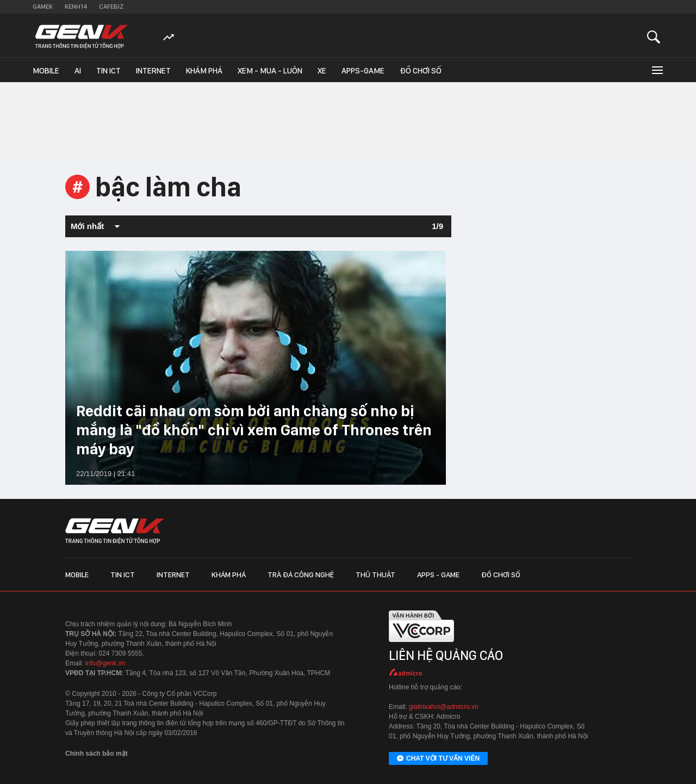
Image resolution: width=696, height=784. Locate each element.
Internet (153, 71)
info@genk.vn (105, 663)
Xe (322, 71)
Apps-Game (363, 71)
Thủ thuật (375, 575)
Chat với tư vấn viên (438, 759)
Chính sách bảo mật (97, 754)
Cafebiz (111, 7)
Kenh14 (76, 7)
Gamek (43, 7)
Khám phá (204, 71)
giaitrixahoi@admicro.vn (444, 707)
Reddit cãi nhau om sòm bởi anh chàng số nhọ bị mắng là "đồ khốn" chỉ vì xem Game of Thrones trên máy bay (254, 430)
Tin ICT (108, 71)
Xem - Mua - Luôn (270, 71)
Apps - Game (438, 575)
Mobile (46, 71)
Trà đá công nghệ (301, 575)
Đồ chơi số (421, 71)
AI (78, 71)
